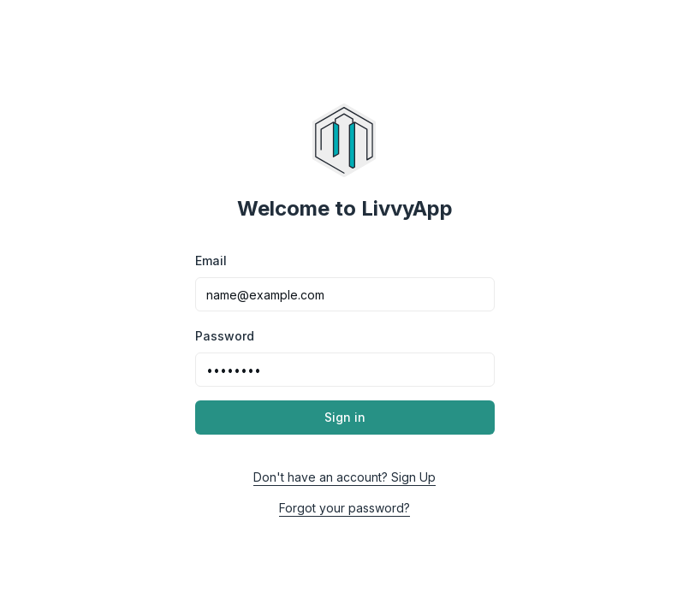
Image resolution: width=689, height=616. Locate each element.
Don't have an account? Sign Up (344, 477)
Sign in (345, 417)
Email (211, 261)
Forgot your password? (344, 508)
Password (225, 336)
